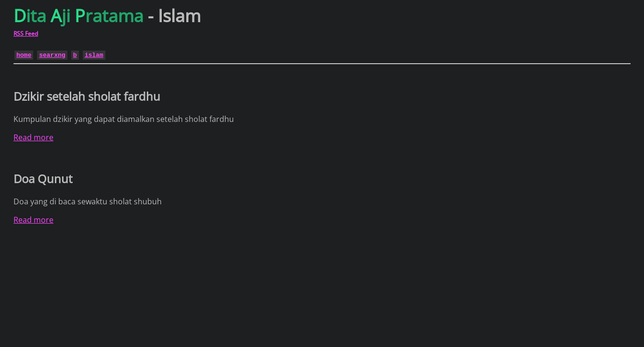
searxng (52, 54)
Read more (33, 137)
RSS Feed (26, 33)
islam (94, 54)
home (24, 54)
